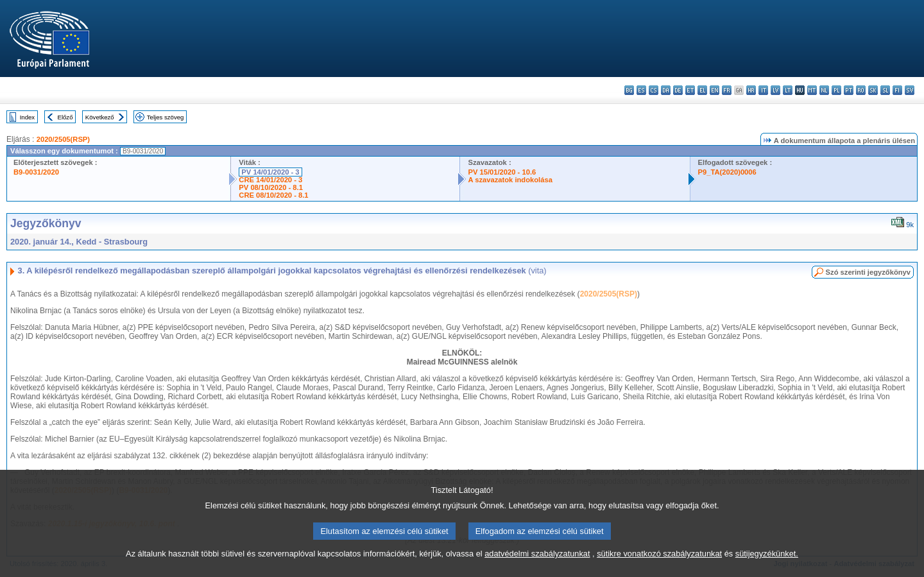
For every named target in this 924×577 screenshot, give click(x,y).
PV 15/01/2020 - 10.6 (502, 172)
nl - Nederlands (824, 90)
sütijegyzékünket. (767, 566)
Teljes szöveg (166, 117)
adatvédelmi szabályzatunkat (537, 566)
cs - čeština (654, 90)
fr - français (727, 90)
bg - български (629, 90)
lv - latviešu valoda (775, 90)
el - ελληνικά (702, 90)
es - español (641, 90)
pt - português (849, 90)
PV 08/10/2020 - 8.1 (271, 187)
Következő (100, 117)
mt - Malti (812, 90)
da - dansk (666, 90)
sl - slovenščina (885, 90)
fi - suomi (897, 90)
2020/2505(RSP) (63, 139)
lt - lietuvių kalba (788, 90)
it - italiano (763, 90)
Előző (65, 117)
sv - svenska (910, 90)
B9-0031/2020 (36, 172)
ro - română (861, 90)
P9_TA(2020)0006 (727, 172)
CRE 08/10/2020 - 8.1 (273, 195)
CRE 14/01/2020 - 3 (270, 180)
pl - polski (836, 90)
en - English (714, 90)
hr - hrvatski (751, 90)
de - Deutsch (678, 90)
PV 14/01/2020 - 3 (270, 172)
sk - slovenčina (873, 90)
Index (27, 117)
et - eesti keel (690, 90)
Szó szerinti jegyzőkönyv (868, 272)
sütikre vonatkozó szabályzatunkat (659, 566)
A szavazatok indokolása (510, 180)
